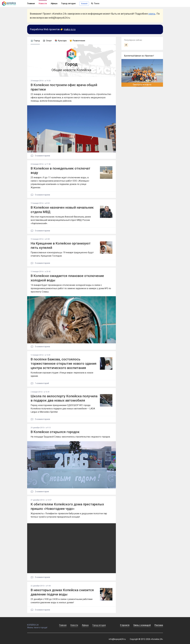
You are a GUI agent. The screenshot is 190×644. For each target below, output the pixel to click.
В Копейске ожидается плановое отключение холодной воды (67, 278)
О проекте (125, 625)
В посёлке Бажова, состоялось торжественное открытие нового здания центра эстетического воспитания (64, 364)
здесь (152, 14)
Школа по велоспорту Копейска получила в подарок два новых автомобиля (64, 398)
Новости (43, 3)
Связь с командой (142, 625)
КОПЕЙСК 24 (40, 624)
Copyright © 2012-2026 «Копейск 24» (146, 639)
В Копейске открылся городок (55, 432)
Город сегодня (68, 3)
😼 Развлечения (77, 41)
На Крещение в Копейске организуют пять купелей (61, 246)
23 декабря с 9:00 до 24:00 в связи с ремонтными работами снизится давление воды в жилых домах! (62, 601)
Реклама (159, 625)
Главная (31, 3)
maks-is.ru (70, 29)
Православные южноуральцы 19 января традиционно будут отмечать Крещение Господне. (62, 254)
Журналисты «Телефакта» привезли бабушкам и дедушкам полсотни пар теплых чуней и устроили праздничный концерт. (69, 515)
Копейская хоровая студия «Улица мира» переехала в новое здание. (62, 374)
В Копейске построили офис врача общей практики (64, 87)
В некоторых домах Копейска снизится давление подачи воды (62, 592)
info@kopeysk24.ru (117, 639)
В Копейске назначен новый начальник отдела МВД (62, 210)
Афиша (54, 3)
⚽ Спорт (47, 41)
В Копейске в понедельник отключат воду (60, 171)
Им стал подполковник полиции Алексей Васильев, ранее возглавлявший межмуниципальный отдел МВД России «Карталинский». (61, 220)
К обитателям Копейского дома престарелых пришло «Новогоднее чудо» (67, 506)
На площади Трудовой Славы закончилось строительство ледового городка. (70, 437)
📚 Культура (61, 41)
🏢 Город (35, 41)
